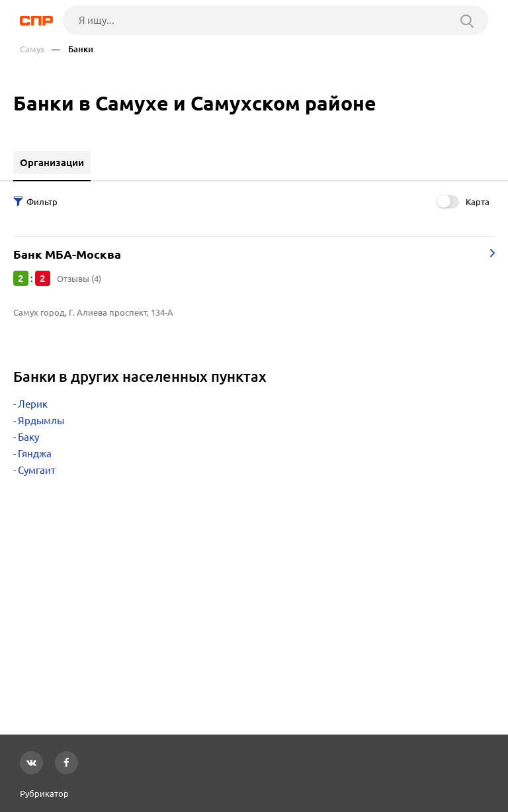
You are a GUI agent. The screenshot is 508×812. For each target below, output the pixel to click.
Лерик (33, 404)
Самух (32, 49)
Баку (28, 437)
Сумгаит (37, 470)
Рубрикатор (44, 793)
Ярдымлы (41, 421)
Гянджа (35, 454)
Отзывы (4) (79, 279)
